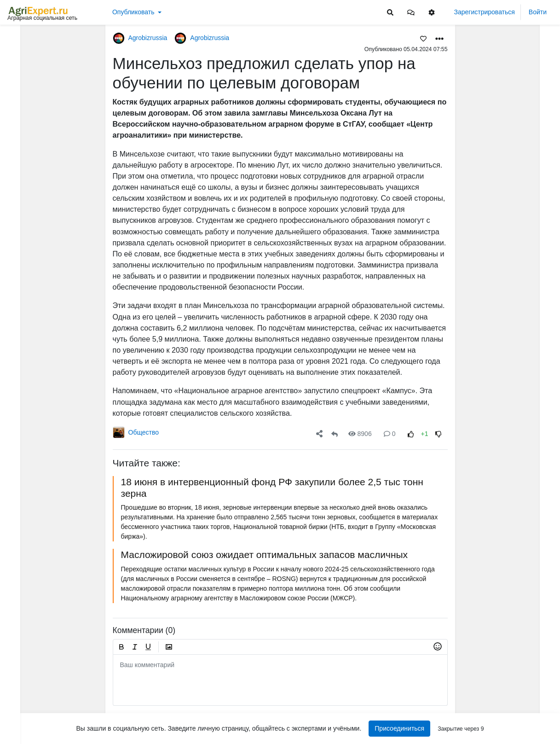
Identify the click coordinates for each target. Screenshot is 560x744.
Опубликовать (133, 12)
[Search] (390, 12)
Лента (20, 39)
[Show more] (64, 212)
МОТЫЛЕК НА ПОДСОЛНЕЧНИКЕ (513, 90)
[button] (411, 12)
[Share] (319, 434)
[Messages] (411, 12)
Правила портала (34, 687)
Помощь (22, 716)
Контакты (23, 706)
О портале (25, 697)
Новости (24, 53)
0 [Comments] (390, 434)
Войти (538, 12)
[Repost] (335, 434)
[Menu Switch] (47, 736)
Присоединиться (399, 728)
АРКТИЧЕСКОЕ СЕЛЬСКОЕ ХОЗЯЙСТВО (513, 315)
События (25, 82)
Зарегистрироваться (485, 12)
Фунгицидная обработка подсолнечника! (513, 609)
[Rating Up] (410, 434)
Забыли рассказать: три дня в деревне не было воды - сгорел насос (513, 669)
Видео (21, 68)
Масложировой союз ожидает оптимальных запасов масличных (264, 555)
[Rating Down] (438, 434)
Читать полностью (498, 141)
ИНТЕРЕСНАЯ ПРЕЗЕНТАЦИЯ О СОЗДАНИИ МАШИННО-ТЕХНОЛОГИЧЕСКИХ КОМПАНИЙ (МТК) (513, 151)
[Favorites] (423, 38)
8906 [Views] (360, 434)
